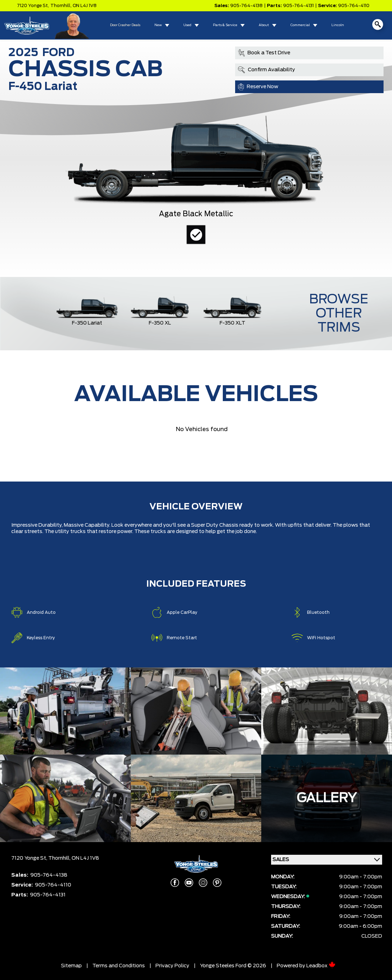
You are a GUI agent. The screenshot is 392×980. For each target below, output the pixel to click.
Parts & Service (225, 25)
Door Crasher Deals (125, 25)
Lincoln (338, 25)
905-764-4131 (298, 6)
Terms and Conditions (119, 966)
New (158, 25)
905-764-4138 (246, 6)
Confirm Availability (267, 70)
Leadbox (321, 966)
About (264, 25)
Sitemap (71, 966)
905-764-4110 (354, 6)
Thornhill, (62, 6)
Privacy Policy (172, 966)
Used (187, 25)
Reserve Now (258, 87)
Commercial (300, 25)
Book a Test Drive (264, 53)
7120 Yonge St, (33, 6)
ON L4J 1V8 (85, 6)
